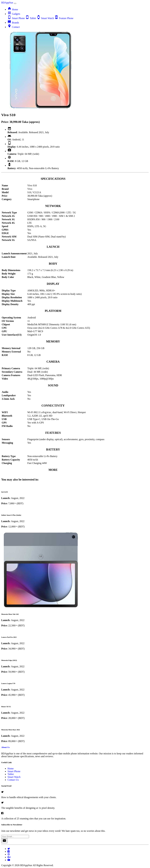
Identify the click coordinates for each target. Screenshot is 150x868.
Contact (14, 27)
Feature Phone (64, 18)
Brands (13, 23)
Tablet (31, 18)
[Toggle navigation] (15, 3)
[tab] (75, 148)
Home (13, 9)
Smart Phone (16, 18)
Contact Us (13, 780)
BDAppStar (8, 3)
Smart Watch (46, 18)
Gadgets (14, 14)
